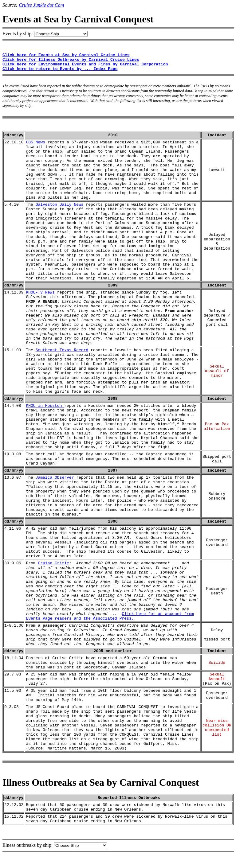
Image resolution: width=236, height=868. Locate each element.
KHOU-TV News (40, 292)
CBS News (35, 142)
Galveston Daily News (60, 205)
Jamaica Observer (55, 478)
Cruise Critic (53, 563)
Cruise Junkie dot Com (41, 5)
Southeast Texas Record (62, 350)
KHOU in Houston (45, 406)
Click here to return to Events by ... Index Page (60, 69)
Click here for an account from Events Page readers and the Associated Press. (110, 616)
